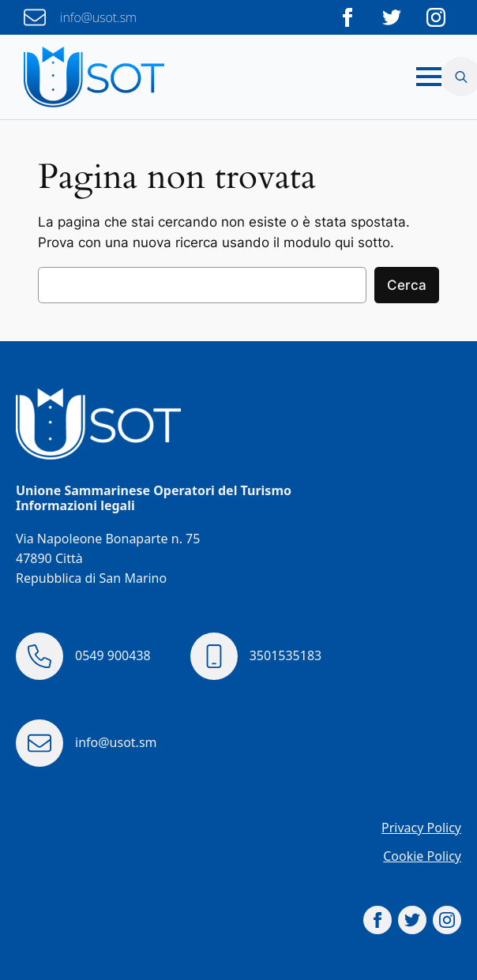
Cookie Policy (422, 856)
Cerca (407, 285)
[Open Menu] (429, 77)
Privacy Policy (421, 828)
